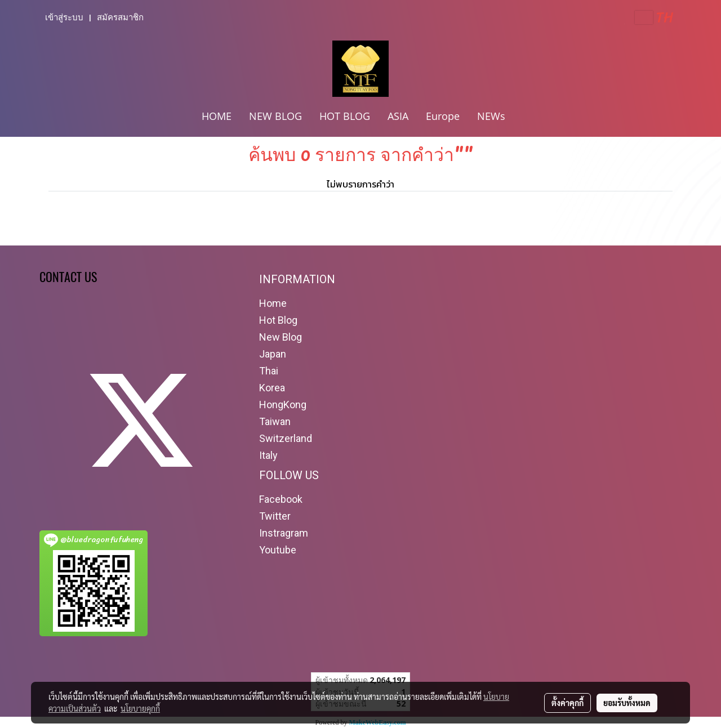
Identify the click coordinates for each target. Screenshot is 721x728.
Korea (272, 388)
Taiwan (275, 421)
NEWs (491, 116)
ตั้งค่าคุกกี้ (568, 703)
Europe (443, 116)
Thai (269, 371)
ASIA (398, 116)
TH (654, 17)
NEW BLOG (275, 116)
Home (273, 303)
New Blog (281, 337)
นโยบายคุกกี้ (140, 708)
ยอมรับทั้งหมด (627, 703)
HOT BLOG (345, 116)
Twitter (275, 516)
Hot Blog (278, 320)
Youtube (278, 550)
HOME (217, 116)
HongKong (283, 405)
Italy (268, 455)
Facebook (281, 499)
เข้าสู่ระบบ (64, 17)
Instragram (284, 533)
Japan (273, 354)
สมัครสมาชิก (120, 17)
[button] (524, 117)
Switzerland (286, 438)
